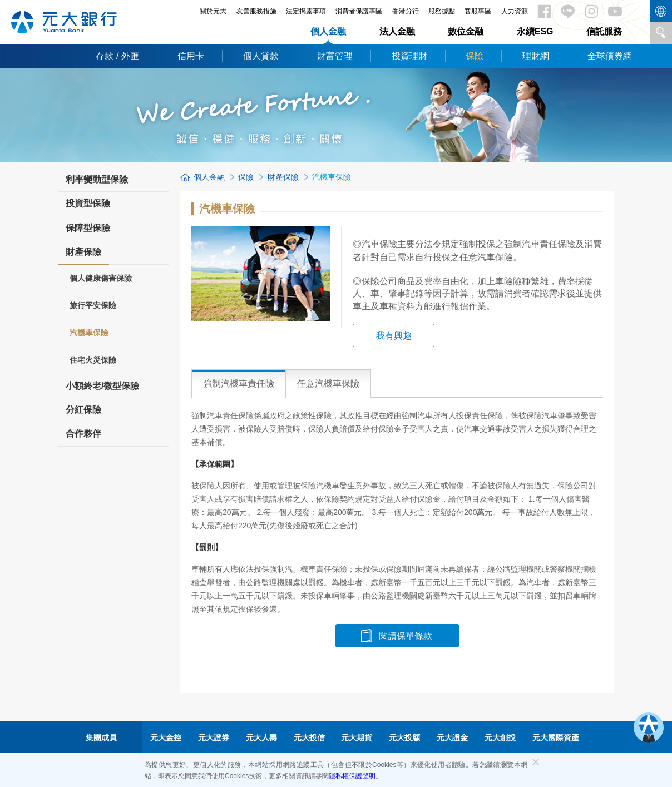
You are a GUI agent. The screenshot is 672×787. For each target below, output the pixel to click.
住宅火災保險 (93, 360)
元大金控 (166, 737)
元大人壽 (261, 737)
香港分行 (406, 11)
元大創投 (500, 737)
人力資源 (515, 11)
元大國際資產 (556, 737)
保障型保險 (88, 228)
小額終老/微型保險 (102, 386)
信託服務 (604, 31)
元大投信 (309, 737)
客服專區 (478, 11)
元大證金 (452, 737)
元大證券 (214, 737)
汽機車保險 (89, 333)
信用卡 (191, 56)
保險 (475, 56)
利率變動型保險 (97, 179)
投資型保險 (88, 203)
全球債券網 (610, 56)
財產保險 (83, 255)
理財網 (536, 56)
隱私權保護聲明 (352, 776)
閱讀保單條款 (406, 636)
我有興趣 (394, 336)
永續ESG (535, 31)
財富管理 (335, 56)
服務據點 (442, 11)
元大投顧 (404, 737)
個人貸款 (261, 56)
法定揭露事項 (306, 11)
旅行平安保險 (93, 305)
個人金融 (328, 31)
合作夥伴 (83, 434)
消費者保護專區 (359, 11)
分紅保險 (83, 410)
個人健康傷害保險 (101, 278)
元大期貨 (357, 737)
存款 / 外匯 (117, 56)
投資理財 (409, 56)
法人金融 (397, 31)
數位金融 (466, 31)
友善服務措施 (256, 11)
